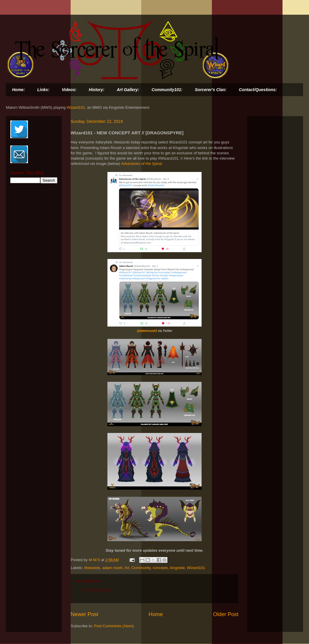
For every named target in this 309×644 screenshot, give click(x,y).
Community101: (167, 90)
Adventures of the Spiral (141, 164)
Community (141, 568)
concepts (160, 568)
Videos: (69, 90)
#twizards (92, 568)
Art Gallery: (128, 90)
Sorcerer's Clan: (211, 90)
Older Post (226, 614)
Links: (43, 90)
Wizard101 (76, 107)
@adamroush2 (147, 331)
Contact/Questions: (258, 90)
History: (97, 90)
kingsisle (177, 568)
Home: (19, 90)
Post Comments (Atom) (114, 626)
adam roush (113, 568)
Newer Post (84, 614)
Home (156, 614)
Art (127, 568)
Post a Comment (97, 590)
